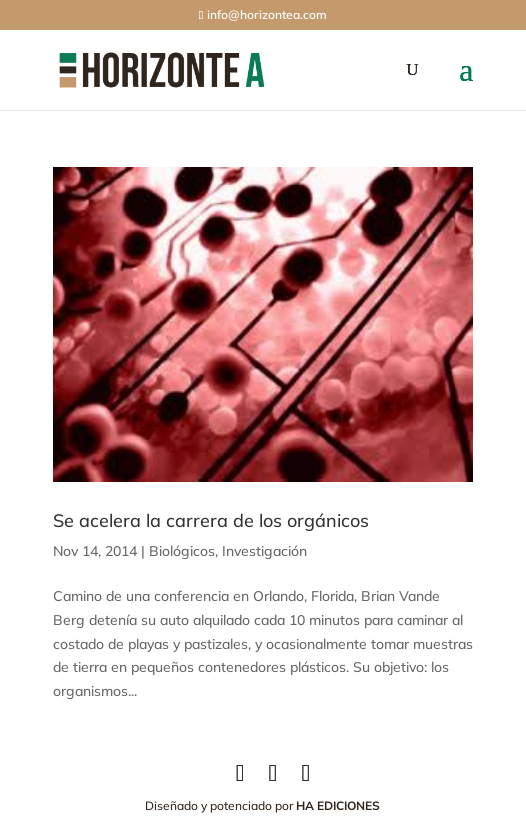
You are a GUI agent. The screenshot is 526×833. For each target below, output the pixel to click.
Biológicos (182, 551)
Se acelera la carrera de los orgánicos (211, 520)
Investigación (264, 551)
